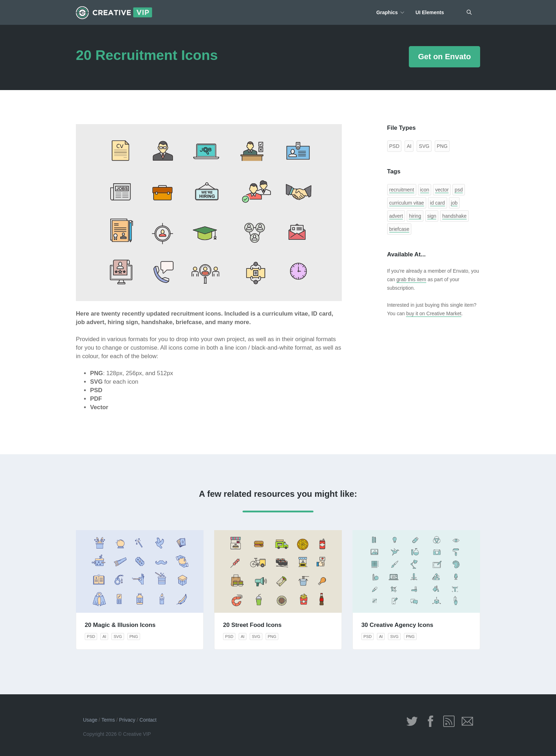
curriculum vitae (407, 203)
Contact (148, 720)
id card (438, 203)
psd (459, 190)
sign (432, 216)
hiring (415, 216)
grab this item (411, 279)
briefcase (399, 229)
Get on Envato (444, 57)
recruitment (402, 190)
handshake (454, 216)
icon (425, 190)
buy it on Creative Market (434, 313)
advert (396, 216)
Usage (90, 720)
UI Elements (430, 12)
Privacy (127, 720)
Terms (108, 720)
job (454, 203)
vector (442, 190)
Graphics (387, 12)
